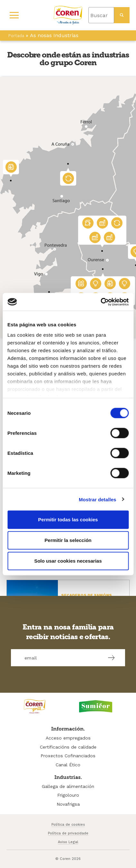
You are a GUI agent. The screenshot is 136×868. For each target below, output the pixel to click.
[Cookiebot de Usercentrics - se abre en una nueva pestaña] (100, 302)
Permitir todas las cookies (68, 520)
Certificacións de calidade (68, 747)
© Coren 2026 (68, 859)
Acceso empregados (68, 738)
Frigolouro (68, 795)
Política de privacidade (68, 833)
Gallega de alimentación (68, 786)
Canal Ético (68, 765)
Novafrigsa (68, 804)
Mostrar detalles (98, 499)
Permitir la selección (68, 540)
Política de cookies (68, 825)
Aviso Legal (68, 842)
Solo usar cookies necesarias (68, 561)
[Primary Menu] (14, 15)
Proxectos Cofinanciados (68, 756)
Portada (16, 36)
